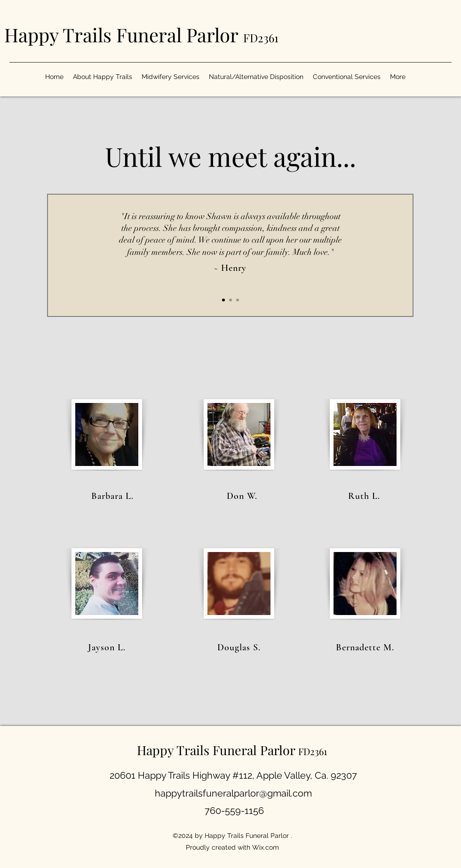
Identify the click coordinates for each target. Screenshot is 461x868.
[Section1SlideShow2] (230, 300)
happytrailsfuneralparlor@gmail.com (233, 793)
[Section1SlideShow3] (238, 300)
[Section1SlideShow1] (223, 300)
